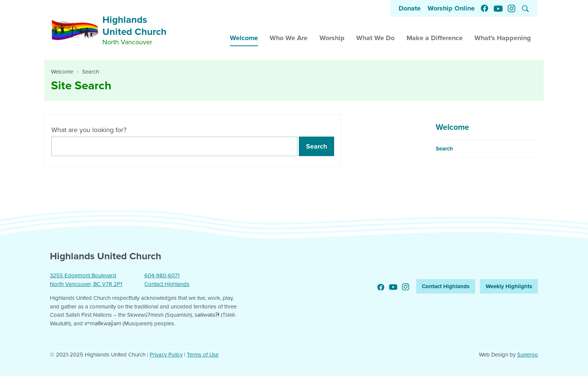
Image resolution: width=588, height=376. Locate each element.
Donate (410, 8)
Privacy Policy (166, 355)
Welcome (244, 38)
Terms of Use (203, 355)
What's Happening (503, 38)
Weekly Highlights (509, 286)
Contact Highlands (167, 284)
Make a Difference (435, 38)
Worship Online (451, 8)
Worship (332, 38)
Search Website (525, 8)
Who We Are (289, 38)
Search (91, 72)
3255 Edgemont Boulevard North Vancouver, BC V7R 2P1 (86, 280)
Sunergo (528, 355)
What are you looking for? (89, 130)
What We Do (375, 38)
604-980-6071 (162, 275)
